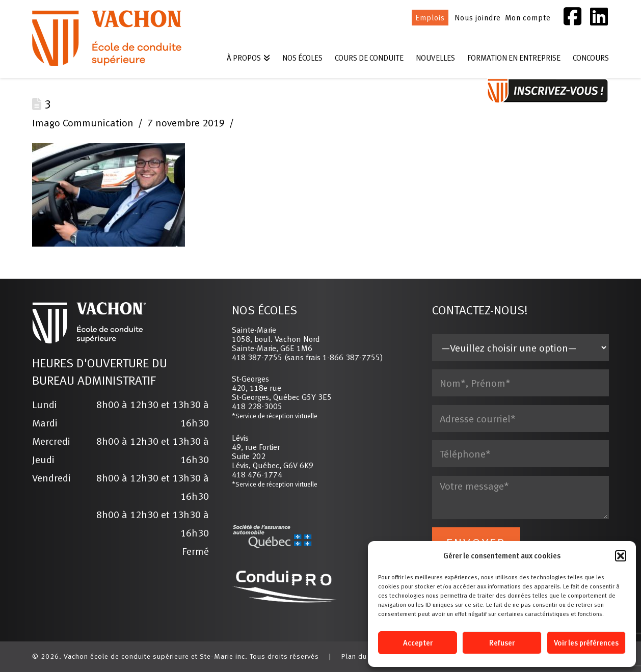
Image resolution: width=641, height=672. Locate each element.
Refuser (502, 643)
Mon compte (528, 18)
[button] (621, 556)
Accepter (418, 643)
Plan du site (362, 656)
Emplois (430, 18)
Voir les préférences (586, 643)
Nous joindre (478, 18)
